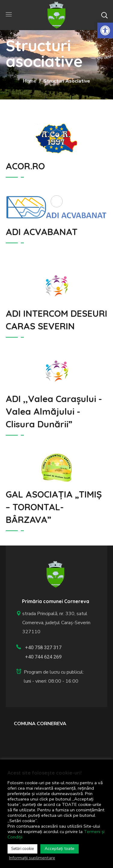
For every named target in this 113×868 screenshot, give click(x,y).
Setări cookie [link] (22, 849)
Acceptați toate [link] (60, 849)
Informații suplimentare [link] (32, 858)
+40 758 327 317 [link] (43, 648)
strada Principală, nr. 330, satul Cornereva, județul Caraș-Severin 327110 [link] (53, 623)
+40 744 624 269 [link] (43, 657)
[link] (105, 30)
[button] (104, 15)
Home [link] (30, 81)
